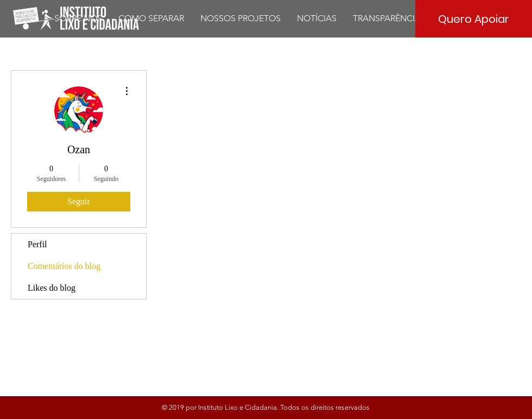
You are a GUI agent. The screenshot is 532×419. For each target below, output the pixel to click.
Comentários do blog (64, 266)
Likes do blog (52, 288)
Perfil (37, 244)
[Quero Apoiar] (474, 19)
